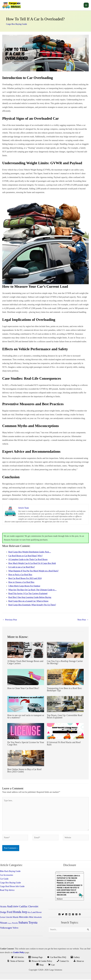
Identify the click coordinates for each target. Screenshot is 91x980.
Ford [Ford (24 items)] (10, 913)
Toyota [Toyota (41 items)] (33, 923)
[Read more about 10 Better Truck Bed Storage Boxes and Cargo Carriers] (26, 650)
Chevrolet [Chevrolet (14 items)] (33, 907)
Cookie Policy (19, 953)
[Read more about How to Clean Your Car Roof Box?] (26, 677)
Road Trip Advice (7, 891)
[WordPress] (80, 915)
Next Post (83, 620)
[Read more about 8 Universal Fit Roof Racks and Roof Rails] (65, 731)
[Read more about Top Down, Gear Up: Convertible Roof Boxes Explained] (65, 704)
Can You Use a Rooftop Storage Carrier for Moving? (65, 663)
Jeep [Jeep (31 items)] (24, 912)
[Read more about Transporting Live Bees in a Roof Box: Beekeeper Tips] (65, 677)
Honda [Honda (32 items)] (17, 912)
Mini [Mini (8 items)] (31, 918)
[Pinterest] (76, 915)
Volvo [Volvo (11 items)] (15, 928)
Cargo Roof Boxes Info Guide (12, 887)
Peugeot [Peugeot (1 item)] (10, 924)
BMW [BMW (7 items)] (16, 907)
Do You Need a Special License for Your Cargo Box (26, 744)
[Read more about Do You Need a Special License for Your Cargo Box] (26, 731)
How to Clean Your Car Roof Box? (23, 689)
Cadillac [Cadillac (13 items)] (23, 907)
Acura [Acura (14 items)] (3, 907)
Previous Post (10, 620)
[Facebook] (59, 915)
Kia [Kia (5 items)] (29, 913)
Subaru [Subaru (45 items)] (23, 923)
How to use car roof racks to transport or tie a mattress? (26, 717)
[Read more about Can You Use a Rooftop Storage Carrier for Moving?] (65, 650)
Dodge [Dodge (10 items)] (3, 913)
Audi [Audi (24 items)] (10, 907)
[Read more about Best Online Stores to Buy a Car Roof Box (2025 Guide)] (26, 758)
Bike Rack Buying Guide (10, 872)
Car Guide (4, 879)
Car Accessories (6, 876)
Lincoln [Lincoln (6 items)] (9, 918)
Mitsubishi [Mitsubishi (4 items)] (38, 918)
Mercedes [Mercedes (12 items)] (24, 918)
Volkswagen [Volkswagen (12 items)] (6, 928)
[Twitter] (63, 915)
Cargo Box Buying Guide (17, 25)
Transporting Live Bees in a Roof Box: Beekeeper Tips (64, 690)
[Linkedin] (66, 915)
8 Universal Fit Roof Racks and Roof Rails (64, 744)
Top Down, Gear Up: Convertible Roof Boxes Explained (65, 717)
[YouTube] (70, 915)
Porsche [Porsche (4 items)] (15, 924)
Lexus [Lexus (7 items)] (3, 918)
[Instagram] (73, 915)
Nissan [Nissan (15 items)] (4, 923)
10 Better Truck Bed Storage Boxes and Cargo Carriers (25, 663)
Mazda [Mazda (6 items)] (16, 918)
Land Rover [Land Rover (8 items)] (36, 913)
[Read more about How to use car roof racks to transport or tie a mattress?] (26, 704)
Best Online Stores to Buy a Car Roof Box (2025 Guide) (24, 771)
